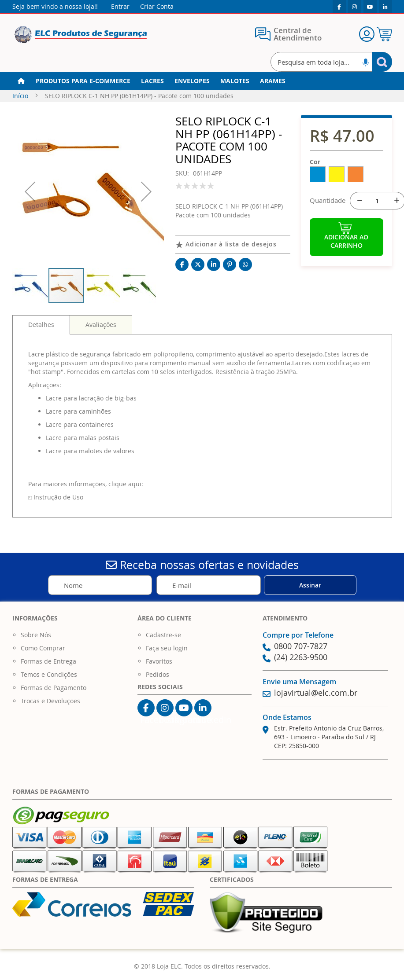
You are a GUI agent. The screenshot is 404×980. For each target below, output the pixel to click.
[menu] (202, 81)
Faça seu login (167, 648)
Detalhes (41, 325)
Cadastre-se (163, 635)
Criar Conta (157, 6)
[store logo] (81, 35)
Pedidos (158, 674)
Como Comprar (43, 648)
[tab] (41, 325)
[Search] (382, 62)
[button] (30, 191)
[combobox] (331, 62)
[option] (318, 174)
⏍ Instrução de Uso (56, 497)
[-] (359, 201)
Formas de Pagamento (54, 688)
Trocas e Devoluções (50, 701)
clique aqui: (126, 484)
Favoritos (159, 661)
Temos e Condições (49, 674)
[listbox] (346, 176)
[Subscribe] (310, 585)
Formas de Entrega (48, 661)
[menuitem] (83, 81)
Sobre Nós (36, 635)
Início (20, 96)
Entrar (120, 6)
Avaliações (101, 325)
